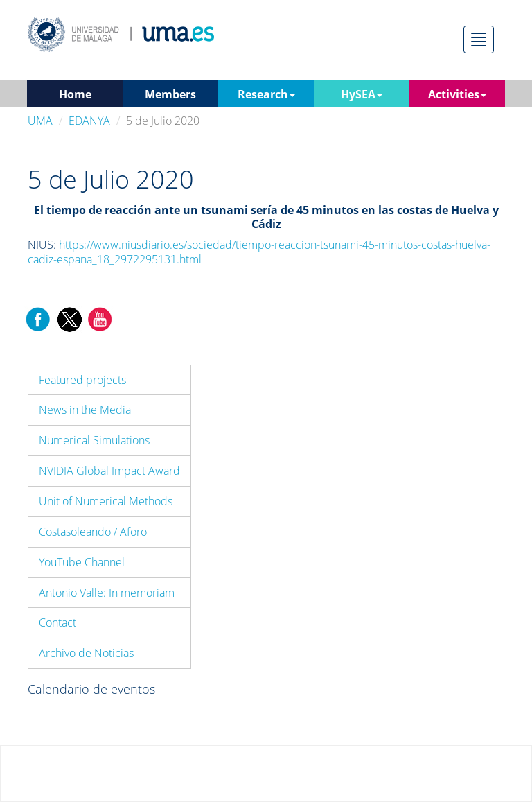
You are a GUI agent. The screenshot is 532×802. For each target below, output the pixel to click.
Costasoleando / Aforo (93, 532)
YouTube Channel (82, 562)
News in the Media (85, 410)
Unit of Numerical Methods (106, 501)
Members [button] (170, 94)
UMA (40, 121)
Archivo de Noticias (86, 653)
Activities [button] (457, 94)
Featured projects (82, 380)
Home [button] (75, 94)
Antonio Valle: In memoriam (107, 593)
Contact (57, 622)
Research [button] (266, 94)
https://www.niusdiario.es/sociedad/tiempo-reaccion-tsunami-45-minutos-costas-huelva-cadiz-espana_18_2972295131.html (259, 252)
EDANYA (89, 121)
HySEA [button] (362, 94)
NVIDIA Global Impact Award (109, 471)
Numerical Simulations (94, 440)
